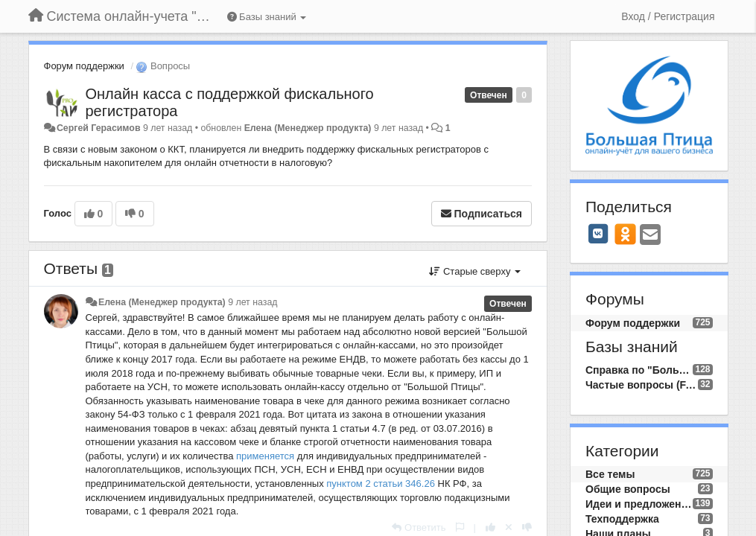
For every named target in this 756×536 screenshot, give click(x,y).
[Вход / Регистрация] (668, 16)
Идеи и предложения (639, 504)
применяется (265, 456)
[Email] (650, 236)
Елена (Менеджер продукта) (308, 128)
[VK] (598, 234)
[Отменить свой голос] (509, 527)
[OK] (625, 234)
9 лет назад (252, 302)
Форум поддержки (84, 66)
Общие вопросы (628, 489)
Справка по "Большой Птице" (639, 370)
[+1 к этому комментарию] (490, 527)
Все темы (610, 474)
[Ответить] (419, 527)
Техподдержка (622, 519)
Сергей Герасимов (99, 128)
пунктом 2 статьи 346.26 (381, 484)
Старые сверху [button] (475, 271)
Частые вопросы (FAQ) (642, 385)
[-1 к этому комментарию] (527, 527)
